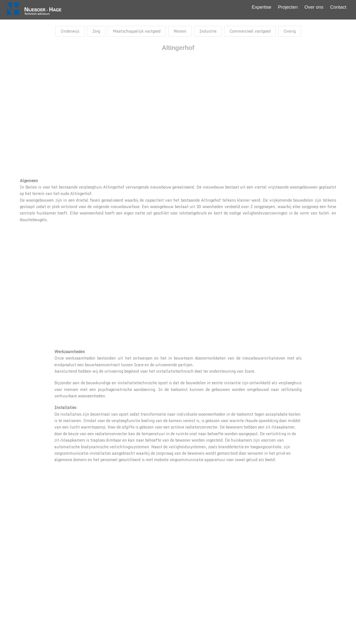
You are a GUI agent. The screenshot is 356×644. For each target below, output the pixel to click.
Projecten (288, 7)
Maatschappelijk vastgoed (137, 31)
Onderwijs (70, 31)
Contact (338, 7)
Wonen (180, 31)
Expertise (261, 7)
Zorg (96, 31)
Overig (290, 31)
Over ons (314, 7)
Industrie (208, 31)
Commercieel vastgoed (250, 31)
